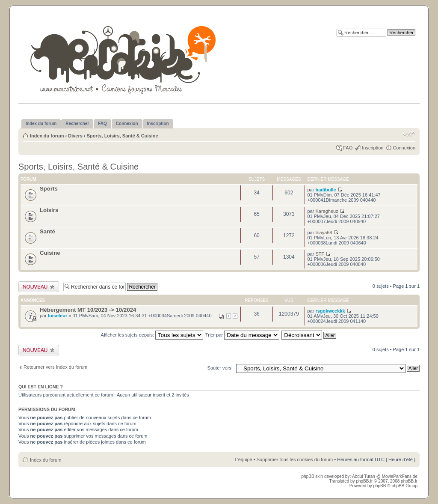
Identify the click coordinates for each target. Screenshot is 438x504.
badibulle (326, 190)
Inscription (373, 148)
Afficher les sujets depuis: (152, 335)
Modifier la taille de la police (409, 134)
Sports (49, 189)
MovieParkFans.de (400, 476)
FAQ (348, 148)
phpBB (379, 486)
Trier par (242, 335)
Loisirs (49, 210)
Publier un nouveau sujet (39, 287)
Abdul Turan (364, 476)
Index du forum (47, 136)
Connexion (404, 148)
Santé (47, 231)
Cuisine (50, 253)
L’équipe (244, 459)
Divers (75, 136)
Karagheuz (327, 211)
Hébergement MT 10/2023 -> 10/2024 (88, 310)
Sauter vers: (220, 368)
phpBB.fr (364, 481)
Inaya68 (324, 233)
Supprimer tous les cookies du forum (295, 459)
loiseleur (58, 316)
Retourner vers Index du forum (55, 367)
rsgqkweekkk (330, 311)
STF (320, 254)
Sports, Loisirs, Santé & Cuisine (123, 136)
